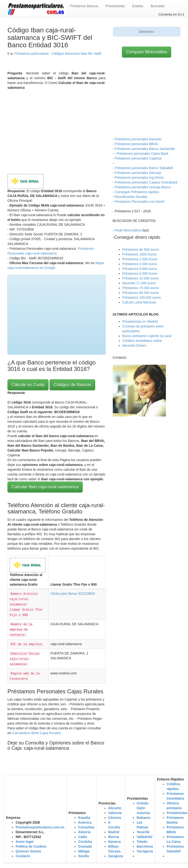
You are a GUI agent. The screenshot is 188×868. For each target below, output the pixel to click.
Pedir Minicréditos (128, 230)
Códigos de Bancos (72, 385)
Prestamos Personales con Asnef (139, 202)
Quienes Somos (28, 851)
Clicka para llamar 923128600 (73, 594)
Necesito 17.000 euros (139, 283)
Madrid (114, 832)
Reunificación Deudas (131, 197)
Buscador (158, 6)
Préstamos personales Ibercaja (138, 173)
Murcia (114, 837)
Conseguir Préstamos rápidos (137, 192)
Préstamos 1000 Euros (139, 254)
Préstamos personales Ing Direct (139, 178)
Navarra (114, 842)
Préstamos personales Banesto (138, 139)
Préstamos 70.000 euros (141, 288)
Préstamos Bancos (84, 6)
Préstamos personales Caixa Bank (143, 154)
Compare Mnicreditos (147, 52)
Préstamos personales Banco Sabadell (144, 168)
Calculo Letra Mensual (139, 302)
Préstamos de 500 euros (141, 250)
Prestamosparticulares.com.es (40, 827)
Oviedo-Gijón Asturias (143, 808)
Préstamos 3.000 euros (140, 264)
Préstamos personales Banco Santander (145, 149)
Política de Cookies (31, 846)
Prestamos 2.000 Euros (140, 259)
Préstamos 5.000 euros (140, 269)
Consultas (86, 827)
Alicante (115, 808)
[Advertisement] (56, 131)
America (85, 822)
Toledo (142, 842)
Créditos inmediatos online (142, 341)
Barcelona (145, 846)
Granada (85, 846)
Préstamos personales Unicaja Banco (143, 187)
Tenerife (143, 832)
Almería (84, 832)
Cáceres (115, 818)
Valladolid (144, 837)
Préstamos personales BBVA (136, 144)
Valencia (115, 813)
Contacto (23, 856)
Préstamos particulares (31, 54)
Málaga (84, 851)
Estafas (138, 6)
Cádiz (83, 837)
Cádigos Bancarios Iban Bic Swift (76, 54)
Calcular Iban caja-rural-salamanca (45, 487)
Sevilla (83, 856)
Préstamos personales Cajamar (138, 158)
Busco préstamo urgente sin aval (147, 336)
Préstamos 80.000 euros (141, 293)
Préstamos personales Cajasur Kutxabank (146, 182)
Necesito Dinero (134, 345)
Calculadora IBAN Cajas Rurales (36, 733)
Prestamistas (115, 6)
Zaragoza (116, 856)
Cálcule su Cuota (28, 385)
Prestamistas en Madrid (140, 321)
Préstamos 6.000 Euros (140, 273)
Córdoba (85, 842)
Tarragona (145, 851)
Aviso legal (24, 842)
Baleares (144, 818)
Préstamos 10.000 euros (141, 278)
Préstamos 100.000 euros (142, 297)
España (84, 818)
